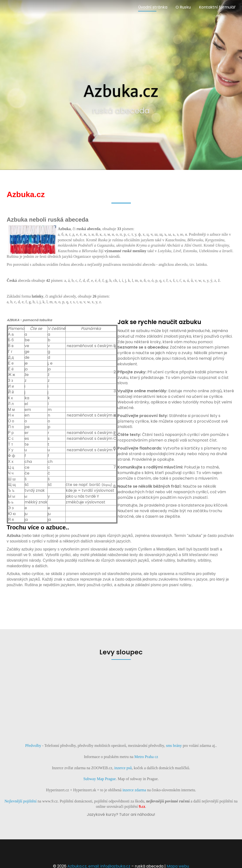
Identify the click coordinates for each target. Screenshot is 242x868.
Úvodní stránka (153, 7)
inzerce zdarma (134, 790)
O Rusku (183, 7)
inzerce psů (123, 768)
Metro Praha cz (146, 757)
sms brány (174, 746)
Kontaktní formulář (217, 7)
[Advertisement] (121, 701)
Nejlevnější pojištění (21, 801)
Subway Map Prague (100, 779)
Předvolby (33, 746)
